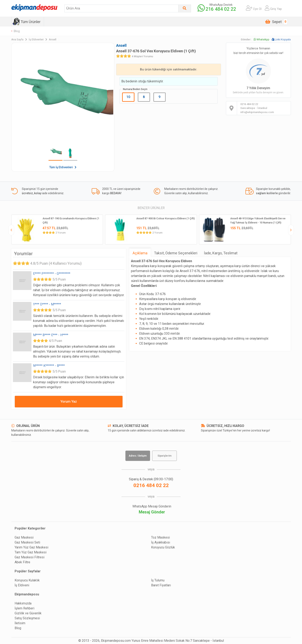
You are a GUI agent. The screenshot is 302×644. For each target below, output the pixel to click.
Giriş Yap (273, 8)
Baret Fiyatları (161, 585)
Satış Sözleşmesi (27, 618)
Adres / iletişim (138, 456)
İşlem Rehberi (24, 608)
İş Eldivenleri (39, 39)
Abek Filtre (22, 562)
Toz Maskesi (160, 537)
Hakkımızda (23, 603)
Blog (17, 31)
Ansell (54, 39)
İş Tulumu (158, 580)
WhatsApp (262, 39)
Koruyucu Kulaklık (27, 580)
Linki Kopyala (281, 39)
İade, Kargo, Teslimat (221, 253)
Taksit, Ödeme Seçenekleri (176, 253)
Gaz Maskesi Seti (27, 542)
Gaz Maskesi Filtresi (30, 557)
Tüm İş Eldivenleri (63, 167)
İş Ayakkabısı (161, 542)
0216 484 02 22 (151, 485)
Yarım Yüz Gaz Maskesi (31, 547)
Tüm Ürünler (31, 22)
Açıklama (140, 253)
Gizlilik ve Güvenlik (28, 613)
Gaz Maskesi (24, 537)
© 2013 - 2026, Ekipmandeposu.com (105, 641)
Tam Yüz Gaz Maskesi (31, 552)
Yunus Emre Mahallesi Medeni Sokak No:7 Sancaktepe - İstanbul (178, 641)
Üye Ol (254, 8)
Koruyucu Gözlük (163, 547)
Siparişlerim (164, 456)
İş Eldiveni (22, 585)
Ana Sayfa (20, 39)
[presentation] (11, 230)
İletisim (20, 623)
